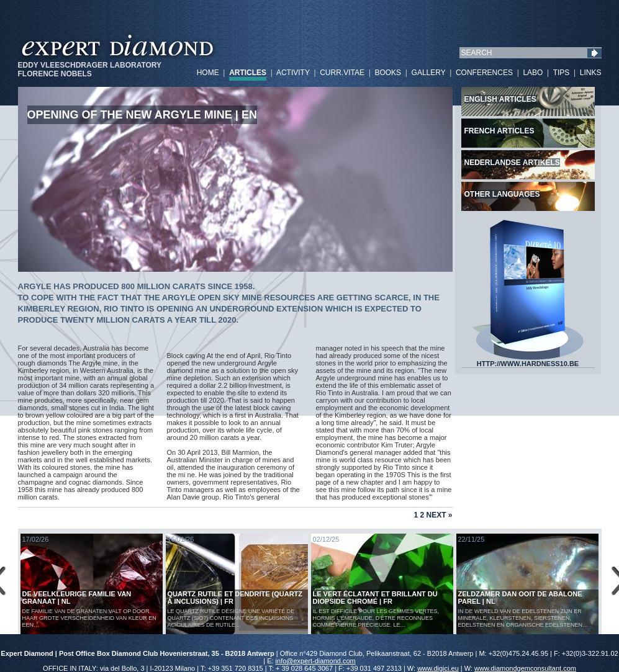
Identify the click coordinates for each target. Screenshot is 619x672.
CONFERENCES (484, 73)
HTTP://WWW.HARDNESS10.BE (528, 361)
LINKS (591, 73)
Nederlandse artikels (512, 163)
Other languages (502, 194)
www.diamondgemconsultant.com (525, 668)
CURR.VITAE (342, 73)
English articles (500, 99)
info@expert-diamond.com (316, 661)
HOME (208, 73)
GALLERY (429, 73)
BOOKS (388, 73)
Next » (439, 515)
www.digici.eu (438, 668)
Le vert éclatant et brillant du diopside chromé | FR (375, 598)
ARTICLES (248, 73)
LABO (533, 73)
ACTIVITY (293, 73)
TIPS (562, 73)
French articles (499, 131)
